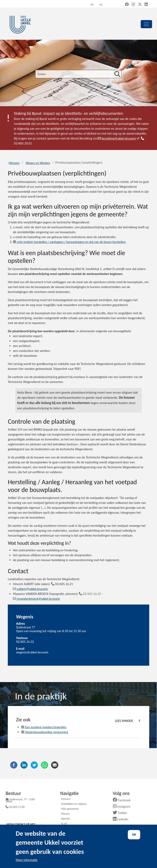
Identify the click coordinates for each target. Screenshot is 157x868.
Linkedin (122, 819)
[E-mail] (55, 765)
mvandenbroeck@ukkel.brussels (36, 599)
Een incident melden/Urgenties (44, 727)
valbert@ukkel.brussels (30, 589)
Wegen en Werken (38, 163)
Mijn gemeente (70, 809)
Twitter (122, 813)
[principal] (146, 24)
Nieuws (65, 814)
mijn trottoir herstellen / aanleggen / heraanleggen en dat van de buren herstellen (69, 242)
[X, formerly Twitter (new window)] (140, 5)
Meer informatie (27, 860)
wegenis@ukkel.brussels (32, 652)
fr (92, 5)
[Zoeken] (117, 74)
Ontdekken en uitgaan (74, 804)
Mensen (14, 163)
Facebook (123, 800)
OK (134, 835)
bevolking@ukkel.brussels (117, 138)
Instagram (123, 807)
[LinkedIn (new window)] (146, 5)
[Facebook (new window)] (127, 5)
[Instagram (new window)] (133, 5)
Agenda (65, 819)
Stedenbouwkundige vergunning (44, 732)
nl (101, 5)
